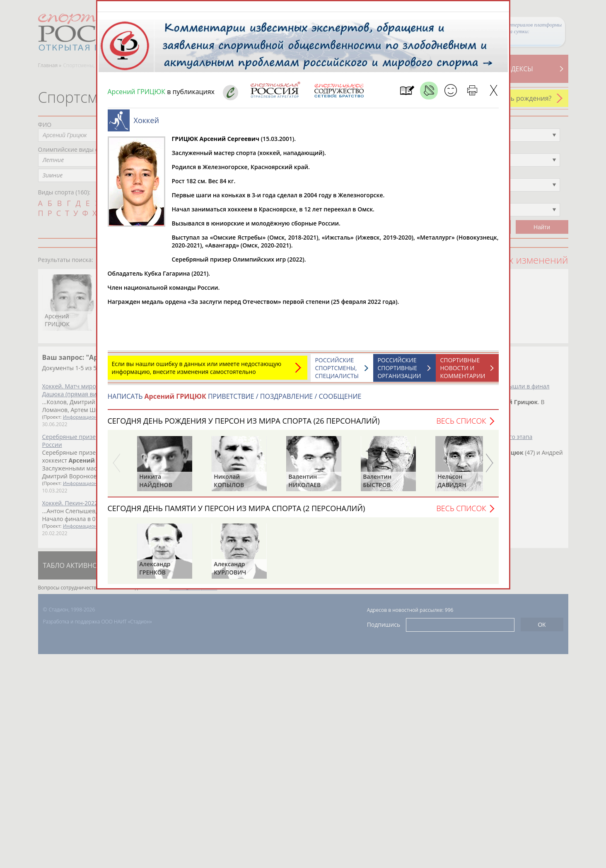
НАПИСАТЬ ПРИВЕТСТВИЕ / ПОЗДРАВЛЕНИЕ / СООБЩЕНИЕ (235, 400)
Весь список (461, 425)
